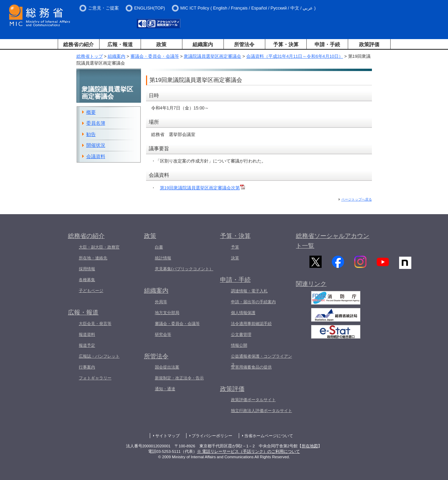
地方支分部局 (167, 313)
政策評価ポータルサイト (253, 400)
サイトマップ (167, 436)
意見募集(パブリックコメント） (184, 269)
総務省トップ (90, 56)
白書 (159, 247)
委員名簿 (96, 123)
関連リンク (311, 289)
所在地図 (310, 446)
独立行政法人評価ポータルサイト (262, 411)
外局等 (161, 302)
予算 (235, 247)
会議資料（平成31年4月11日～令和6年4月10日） (295, 56)
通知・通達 (165, 389)
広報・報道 (120, 44)
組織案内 (203, 44)
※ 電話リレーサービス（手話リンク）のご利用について (248, 451)
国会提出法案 (167, 367)
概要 (91, 112)
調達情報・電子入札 (249, 291)
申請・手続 (327, 44)
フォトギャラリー (95, 378)
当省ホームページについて (269, 436)
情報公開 (239, 345)
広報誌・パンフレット (99, 356)
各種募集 (87, 280)
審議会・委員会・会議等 (155, 56)
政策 (161, 44)
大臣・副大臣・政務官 (99, 247)
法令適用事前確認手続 (251, 324)
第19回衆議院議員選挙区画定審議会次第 (202, 188)
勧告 (91, 134)
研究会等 (163, 335)
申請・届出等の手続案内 (253, 302)
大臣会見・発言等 (95, 324)
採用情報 (87, 269)
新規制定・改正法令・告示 (179, 378)
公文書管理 (241, 335)
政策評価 (369, 44)
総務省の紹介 (78, 44)
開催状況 (96, 145)
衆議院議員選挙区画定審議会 (212, 56)
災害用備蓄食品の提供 (251, 367)
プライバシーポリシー (212, 436)
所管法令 (244, 44)
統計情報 (163, 258)
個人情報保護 (243, 313)
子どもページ (91, 291)
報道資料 (87, 335)
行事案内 (87, 367)
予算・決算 (286, 44)
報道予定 (87, 345)
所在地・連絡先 (93, 258)
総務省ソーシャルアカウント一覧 (333, 241)
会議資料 (96, 156)
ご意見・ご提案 (103, 8)
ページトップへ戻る (357, 199)
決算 (235, 258)
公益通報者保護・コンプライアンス (262, 360)
